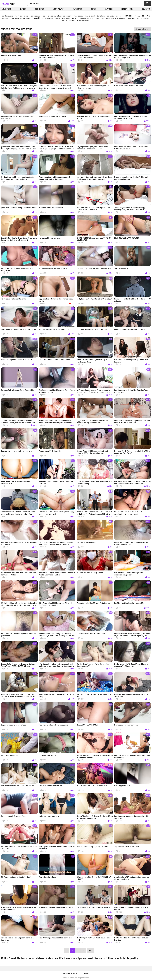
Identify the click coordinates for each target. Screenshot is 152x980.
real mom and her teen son (115, 18)
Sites (93, 9)
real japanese (143, 18)
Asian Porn (7, 9)
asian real (127, 16)
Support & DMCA (70, 974)
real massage (36, 16)
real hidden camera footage (21, 18)
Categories (77, 9)
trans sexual (78, 16)
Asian (9, 4)
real (44, 16)
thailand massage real (62, 18)
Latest (23, 9)
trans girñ (64, 20)
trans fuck (101, 16)
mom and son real (22, 16)
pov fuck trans (7, 16)
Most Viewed (58, 9)
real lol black (90, 16)
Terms (86, 974)
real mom (75, 18)
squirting (146, 9)
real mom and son (87, 18)
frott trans (137, 16)
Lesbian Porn (127, 9)
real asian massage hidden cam (79, 20)
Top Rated (39, 9)
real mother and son (114, 16)
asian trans (100, 18)
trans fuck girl (131, 18)
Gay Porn (108, 9)
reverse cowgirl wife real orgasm (59, 16)
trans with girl (47, 18)
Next (90, 950)
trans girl (36, 18)
